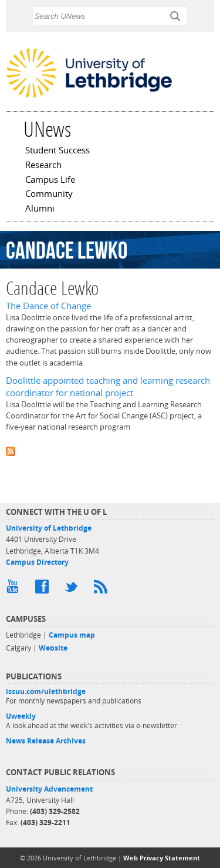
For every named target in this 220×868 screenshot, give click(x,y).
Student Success (57, 151)
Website (53, 648)
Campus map (72, 635)
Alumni (40, 209)
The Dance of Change (48, 306)
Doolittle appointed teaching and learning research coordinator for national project (108, 387)
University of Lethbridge (49, 528)
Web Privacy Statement (162, 858)
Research (43, 166)
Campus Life (50, 180)
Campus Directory (37, 562)
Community (49, 195)
